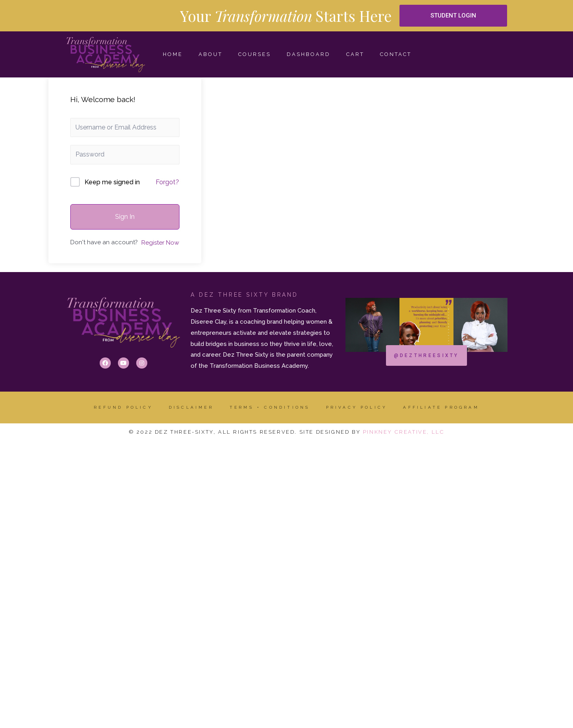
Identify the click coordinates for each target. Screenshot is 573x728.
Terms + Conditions (270, 407)
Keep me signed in (112, 182)
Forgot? (167, 182)
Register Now (160, 243)
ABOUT (210, 54)
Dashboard (309, 54)
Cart (355, 54)
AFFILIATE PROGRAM (441, 407)
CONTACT (396, 54)
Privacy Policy (357, 407)
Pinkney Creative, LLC (404, 432)
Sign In (125, 217)
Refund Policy (123, 407)
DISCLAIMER (191, 407)
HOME (173, 54)
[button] (453, 16)
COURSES (255, 54)
